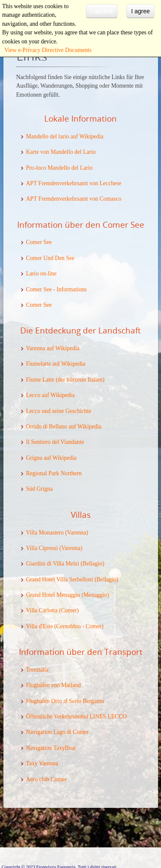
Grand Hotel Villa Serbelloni (60, 579)
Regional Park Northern (54, 473)
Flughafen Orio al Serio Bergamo (65, 701)
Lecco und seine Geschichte (59, 411)
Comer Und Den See (50, 258)
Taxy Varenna (42, 763)
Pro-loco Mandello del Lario (59, 168)
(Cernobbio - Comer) (78, 626)
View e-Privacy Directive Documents (48, 50)
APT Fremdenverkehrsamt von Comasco (74, 199)
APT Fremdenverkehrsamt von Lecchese (74, 183)
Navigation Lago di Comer (58, 732)
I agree (140, 11)
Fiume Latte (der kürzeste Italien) (65, 380)
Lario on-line (41, 274)
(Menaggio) (95, 595)
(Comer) (68, 610)
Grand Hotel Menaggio (53, 595)
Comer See (39, 242)
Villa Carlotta (42, 610)
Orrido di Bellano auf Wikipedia (64, 426)
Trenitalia (37, 670)
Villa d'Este (39, 626)
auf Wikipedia (60, 458)
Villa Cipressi (42, 548)
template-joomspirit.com (159, 830)
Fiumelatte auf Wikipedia (56, 364)
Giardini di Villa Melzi (53, 564)
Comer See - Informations (57, 289)
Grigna (35, 458)
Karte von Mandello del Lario (61, 152)
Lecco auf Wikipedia (50, 395)
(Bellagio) (92, 564)
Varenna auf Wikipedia (53, 348)
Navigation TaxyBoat (51, 748)
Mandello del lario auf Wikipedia (65, 136)
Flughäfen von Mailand (54, 685)
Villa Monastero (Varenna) (57, 533)
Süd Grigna (39, 489)
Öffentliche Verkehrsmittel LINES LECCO (77, 717)
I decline (102, 11)
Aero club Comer (46, 779)
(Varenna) (70, 548)
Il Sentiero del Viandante (55, 442)
